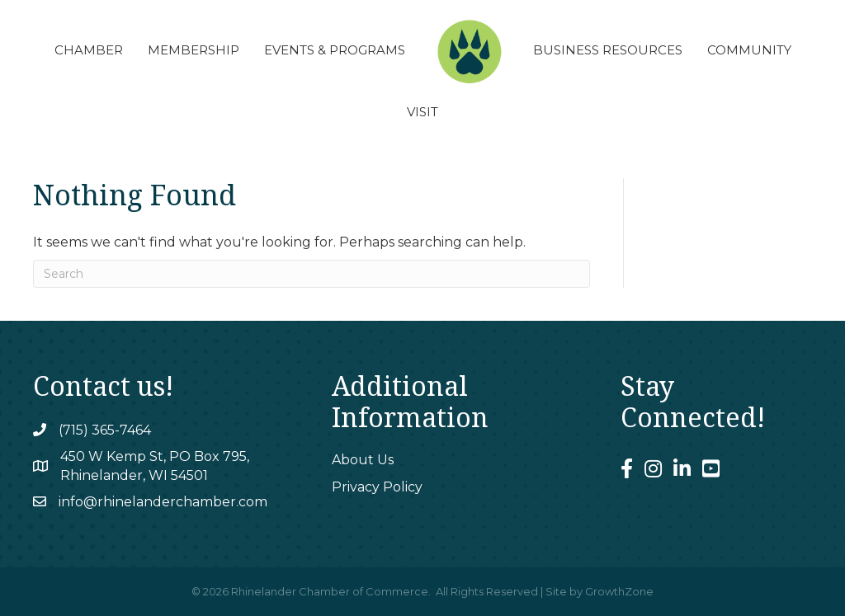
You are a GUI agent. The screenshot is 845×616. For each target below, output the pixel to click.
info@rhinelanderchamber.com (163, 502)
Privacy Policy (377, 487)
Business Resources (608, 50)
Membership (194, 50)
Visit (422, 112)
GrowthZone (619, 591)
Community (749, 50)
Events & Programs (335, 50)
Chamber (89, 50)
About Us (363, 460)
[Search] (312, 274)
